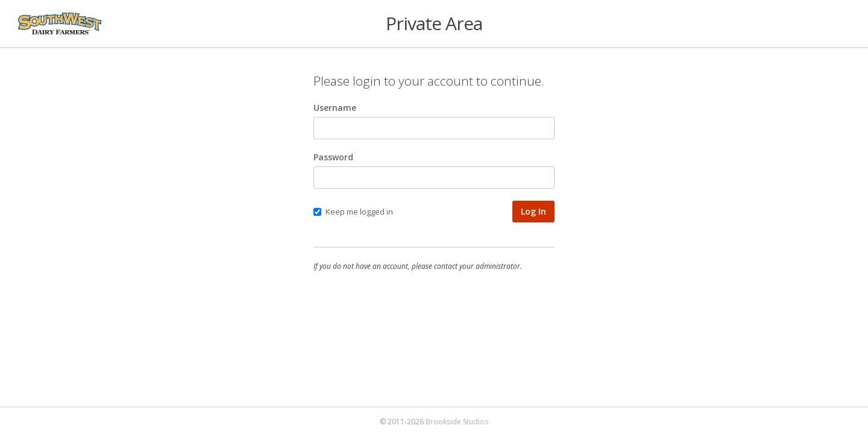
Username (335, 108)
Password (333, 157)
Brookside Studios (457, 422)
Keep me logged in (353, 212)
